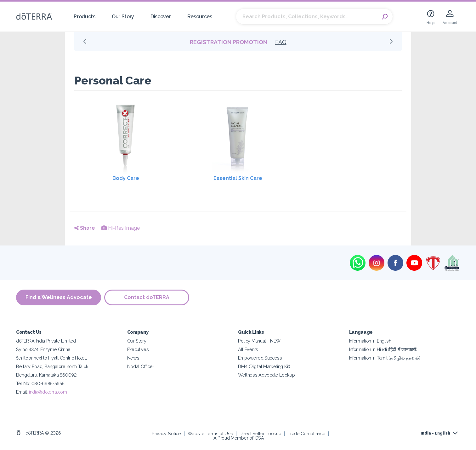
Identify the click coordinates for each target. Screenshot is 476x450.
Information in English (370, 341)
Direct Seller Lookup (260, 433)
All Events (248, 349)
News (133, 358)
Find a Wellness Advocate (59, 297)
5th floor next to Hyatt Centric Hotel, (51, 358)
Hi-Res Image (121, 228)
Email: (23, 392)
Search (385, 17)
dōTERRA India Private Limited (46, 341)
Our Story (123, 17)
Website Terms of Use (210, 433)
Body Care (126, 178)
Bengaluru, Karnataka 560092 (46, 375)
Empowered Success (260, 358)
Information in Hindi (383, 349)
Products (85, 17)
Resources (200, 17)
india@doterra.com (48, 392)
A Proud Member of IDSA (239, 438)
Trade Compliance (306, 433)
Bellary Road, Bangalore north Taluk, (53, 366)
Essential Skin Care (238, 178)
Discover (161, 17)
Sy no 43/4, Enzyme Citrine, (44, 349)
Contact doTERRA (147, 297)
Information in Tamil (385, 358)
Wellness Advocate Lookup (266, 375)
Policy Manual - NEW (259, 341)
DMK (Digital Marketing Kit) (264, 366)
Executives (138, 349)
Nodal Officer (141, 366)
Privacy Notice (166, 433)
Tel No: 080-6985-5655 (40, 383)
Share (85, 228)
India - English (435, 433)
